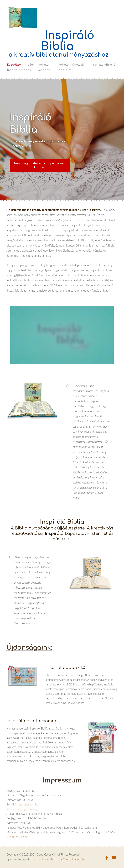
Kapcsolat (87, 859)
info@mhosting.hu (17, 837)
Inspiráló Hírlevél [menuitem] (103, 65)
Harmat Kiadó (49, 859)
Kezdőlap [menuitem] (14, 65)
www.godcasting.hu (29, 809)
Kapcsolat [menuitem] (64, 70)
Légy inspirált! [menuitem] (38, 65)
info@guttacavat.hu (27, 804)
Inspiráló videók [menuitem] (19, 70)
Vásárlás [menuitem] (44, 70)
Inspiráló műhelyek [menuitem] (70, 65)
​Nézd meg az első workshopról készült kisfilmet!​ (40, 165)
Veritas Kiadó (71, 859)
